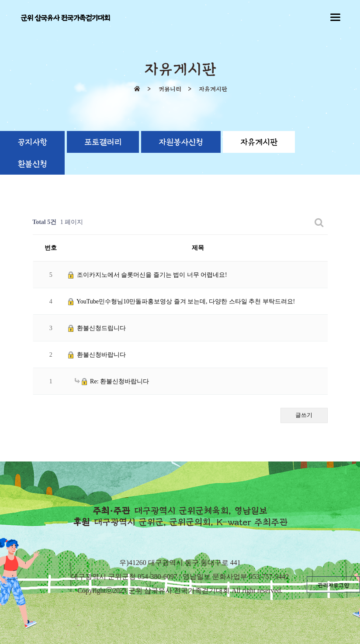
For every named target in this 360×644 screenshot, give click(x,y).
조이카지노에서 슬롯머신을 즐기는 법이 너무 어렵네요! (148, 275)
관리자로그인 (333, 585)
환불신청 (32, 164)
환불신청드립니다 (97, 328)
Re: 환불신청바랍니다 (112, 381)
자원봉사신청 (181, 142)
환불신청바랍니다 (97, 355)
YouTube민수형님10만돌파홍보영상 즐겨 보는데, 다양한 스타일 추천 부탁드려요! (182, 301)
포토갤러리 (103, 142)
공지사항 (32, 142)
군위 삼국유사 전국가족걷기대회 (65, 18)
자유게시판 (259, 142)
